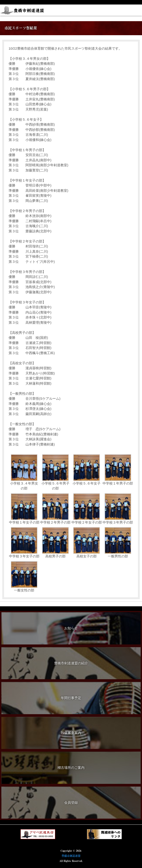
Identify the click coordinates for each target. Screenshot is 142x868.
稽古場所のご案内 (71, 768)
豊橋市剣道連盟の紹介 (71, 663)
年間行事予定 (71, 698)
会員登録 (71, 802)
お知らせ (71, 628)
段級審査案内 (71, 733)
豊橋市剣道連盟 (71, 856)
